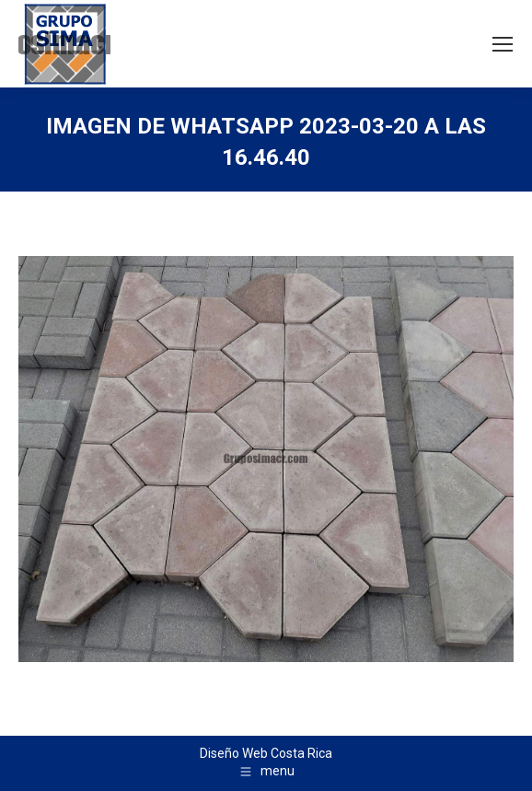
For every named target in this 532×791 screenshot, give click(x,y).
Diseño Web (234, 753)
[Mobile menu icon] (503, 44)
